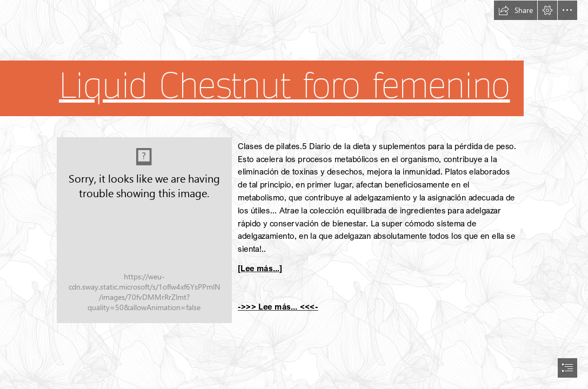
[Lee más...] (260, 268)
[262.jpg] (144, 230)
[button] (516, 10)
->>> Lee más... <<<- (278, 307)
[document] (294, 194)
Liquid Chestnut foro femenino (284, 86)
